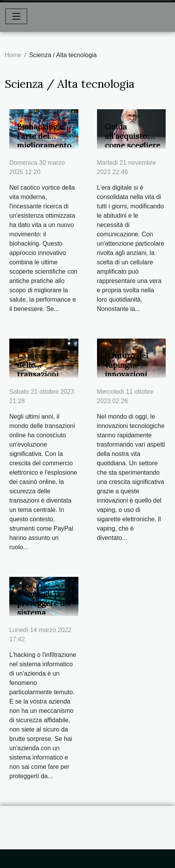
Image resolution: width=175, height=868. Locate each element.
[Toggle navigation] (16, 16)
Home (13, 55)
